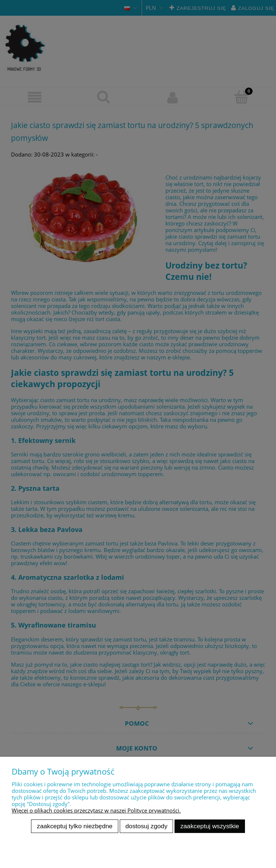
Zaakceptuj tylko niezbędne (75, 826)
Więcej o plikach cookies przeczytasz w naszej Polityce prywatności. (96, 810)
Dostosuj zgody (147, 826)
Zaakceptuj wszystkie (210, 826)
